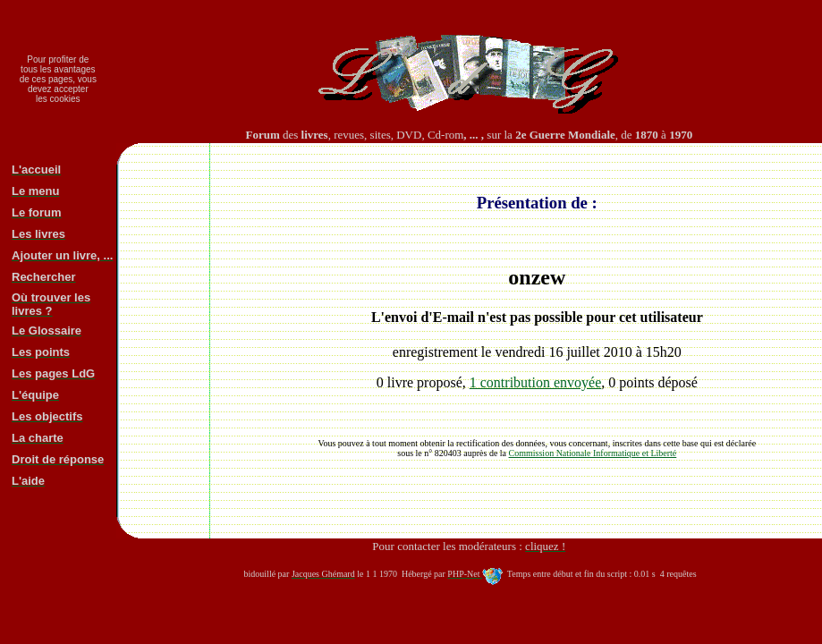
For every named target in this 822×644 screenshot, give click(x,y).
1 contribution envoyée (536, 382)
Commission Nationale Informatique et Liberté (593, 453)
